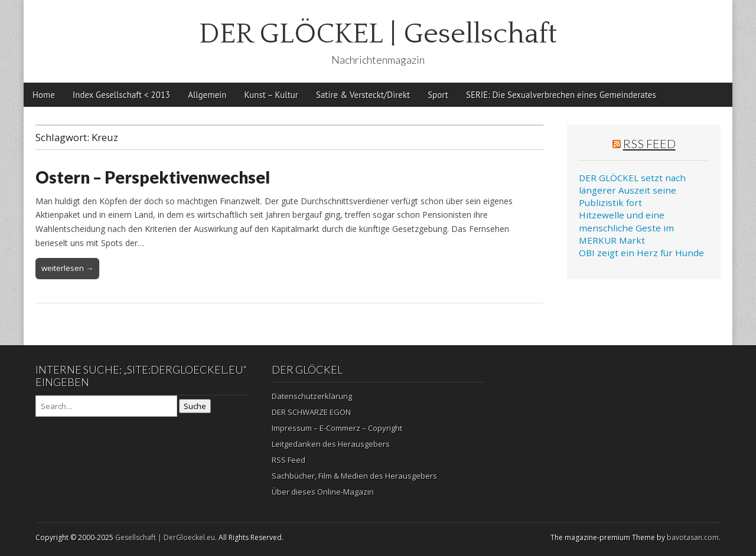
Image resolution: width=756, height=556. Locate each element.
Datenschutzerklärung (312, 396)
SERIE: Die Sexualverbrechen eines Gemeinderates (561, 95)
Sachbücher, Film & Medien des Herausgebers (354, 476)
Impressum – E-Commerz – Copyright (337, 428)
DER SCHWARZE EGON (311, 412)
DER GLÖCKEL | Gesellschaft (378, 34)
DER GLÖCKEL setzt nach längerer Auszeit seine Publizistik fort (632, 190)
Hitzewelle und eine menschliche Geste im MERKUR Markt (626, 228)
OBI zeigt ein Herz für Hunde (641, 253)
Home (44, 95)
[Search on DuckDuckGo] (106, 406)
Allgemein (207, 95)
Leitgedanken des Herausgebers (331, 444)
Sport (438, 95)
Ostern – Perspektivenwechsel (153, 177)
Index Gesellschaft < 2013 (121, 95)
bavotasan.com (693, 537)
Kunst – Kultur (271, 95)
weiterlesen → (67, 268)
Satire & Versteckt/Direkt (363, 95)
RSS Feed (649, 143)
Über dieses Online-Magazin (323, 492)
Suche (195, 406)
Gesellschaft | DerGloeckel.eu (165, 537)
